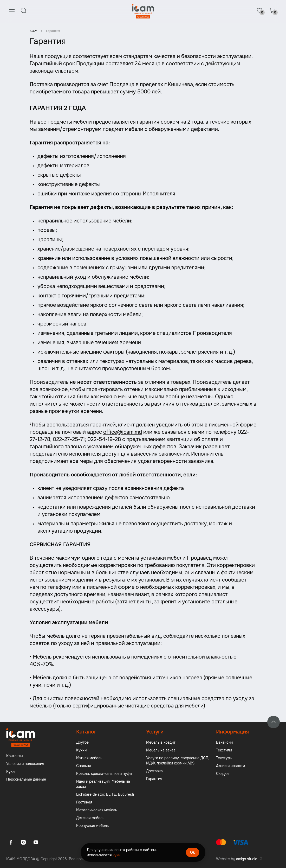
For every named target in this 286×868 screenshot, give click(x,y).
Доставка (154, 771)
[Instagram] (23, 843)
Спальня (83, 766)
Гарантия (154, 779)
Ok (193, 852)
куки (116, 855)
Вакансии (224, 743)
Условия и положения (25, 764)
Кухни (81, 750)
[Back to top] (274, 722)
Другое (82, 743)
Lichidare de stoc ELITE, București (105, 795)
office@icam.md (123, 432)
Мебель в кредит (161, 743)
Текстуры (224, 758)
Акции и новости (230, 766)
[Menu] (12, 10)
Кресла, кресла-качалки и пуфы (104, 774)
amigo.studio (247, 859)
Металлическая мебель (97, 810)
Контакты (15, 756)
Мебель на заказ (161, 750)
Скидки (222, 774)
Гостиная (84, 802)
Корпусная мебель (92, 826)
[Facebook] (11, 843)
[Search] (23, 10)
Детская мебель (90, 818)
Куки (10, 772)
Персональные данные (26, 780)
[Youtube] (36, 843)
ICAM (33, 31)
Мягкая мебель (89, 758)
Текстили (224, 750)
